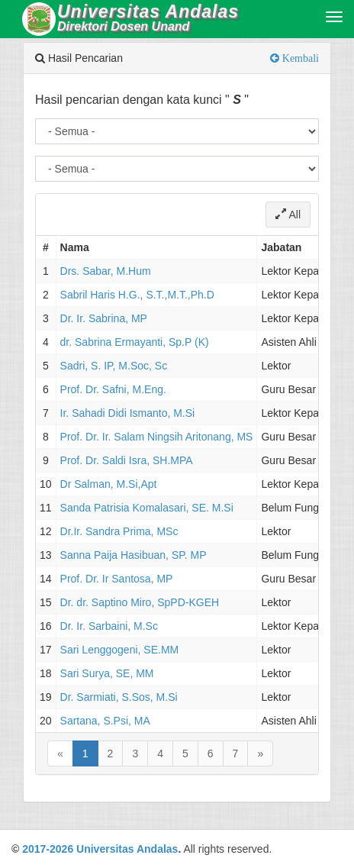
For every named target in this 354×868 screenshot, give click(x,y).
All (288, 215)
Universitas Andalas (127, 849)
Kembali (299, 58)
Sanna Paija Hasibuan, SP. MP (134, 555)
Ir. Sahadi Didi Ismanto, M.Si (128, 413)
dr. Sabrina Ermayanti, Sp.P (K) (135, 342)
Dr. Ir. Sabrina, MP (104, 318)
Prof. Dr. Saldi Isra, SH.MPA (127, 460)
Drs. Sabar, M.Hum (106, 271)
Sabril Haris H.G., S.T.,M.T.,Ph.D (137, 295)
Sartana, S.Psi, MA (105, 721)
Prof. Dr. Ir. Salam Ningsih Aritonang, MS (157, 437)
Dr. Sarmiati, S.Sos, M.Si (119, 697)
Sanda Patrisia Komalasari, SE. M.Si (147, 508)
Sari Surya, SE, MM (107, 673)
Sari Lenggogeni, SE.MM (120, 650)
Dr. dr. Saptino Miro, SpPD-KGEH (140, 602)
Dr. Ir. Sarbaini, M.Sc (109, 626)
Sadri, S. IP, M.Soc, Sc (114, 366)
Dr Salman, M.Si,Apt (109, 484)
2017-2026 (48, 849)
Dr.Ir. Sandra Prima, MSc (119, 531)
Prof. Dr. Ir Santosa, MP (117, 579)
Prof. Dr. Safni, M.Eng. (113, 389)
